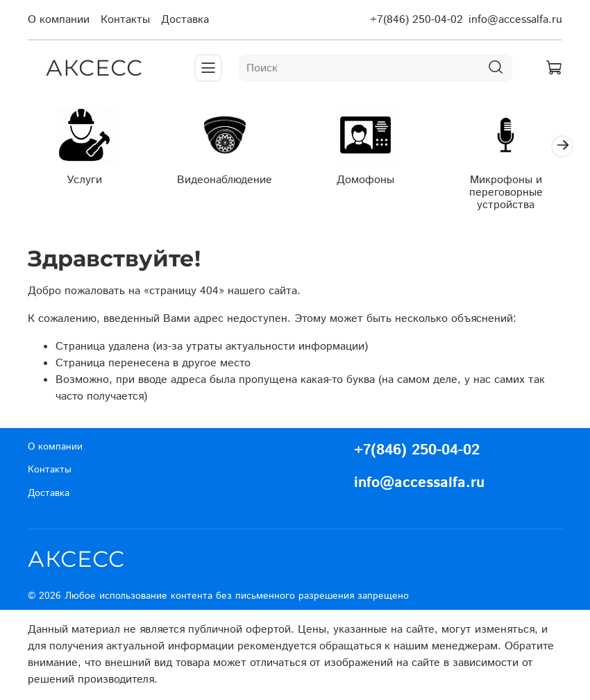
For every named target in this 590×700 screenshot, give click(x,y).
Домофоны (365, 180)
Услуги (84, 180)
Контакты (125, 20)
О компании (59, 20)
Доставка (185, 20)
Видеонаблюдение (225, 180)
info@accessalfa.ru (515, 20)
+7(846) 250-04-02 (416, 20)
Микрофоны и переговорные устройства (506, 193)
